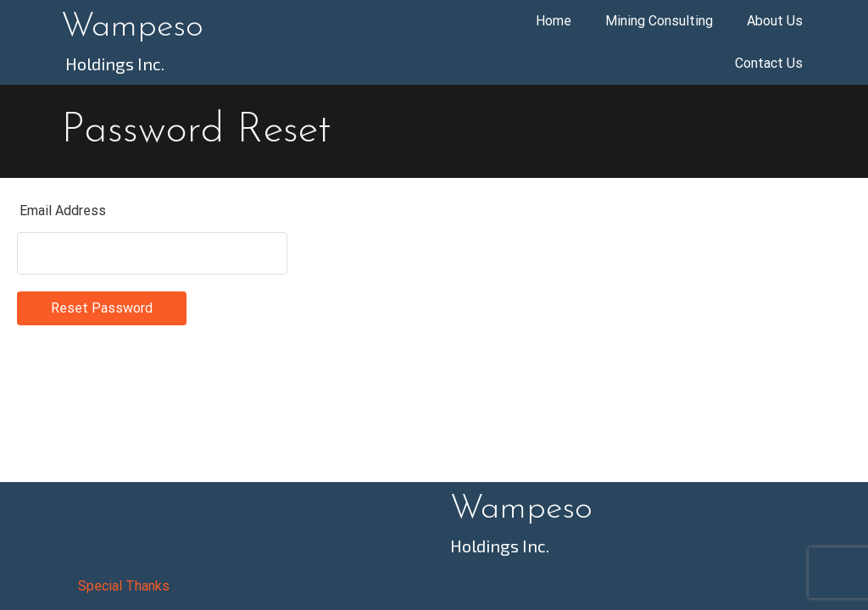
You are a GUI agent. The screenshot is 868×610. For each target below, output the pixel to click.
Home (554, 21)
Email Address (63, 211)
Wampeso (132, 27)
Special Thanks (124, 586)
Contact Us (769, 63)
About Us (775, 21)
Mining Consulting (659, 21)
